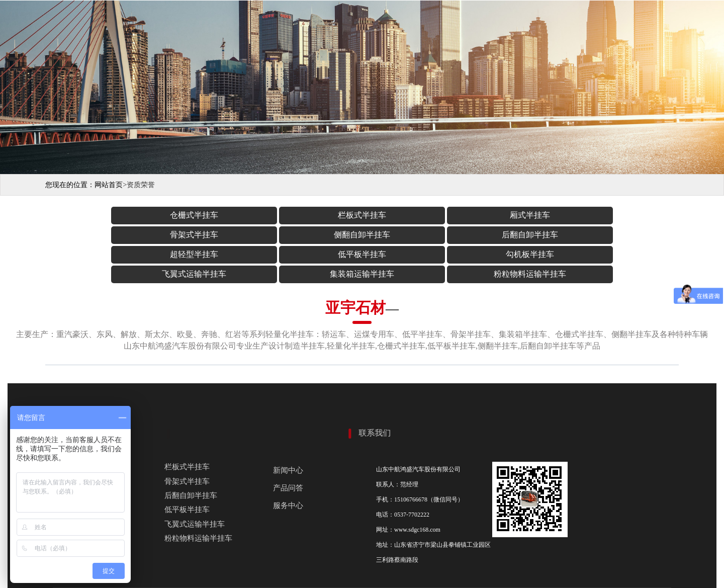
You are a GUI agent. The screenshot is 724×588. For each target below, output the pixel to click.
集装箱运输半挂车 (512, 235)
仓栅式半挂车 (112, 215)
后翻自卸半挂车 (612, 215)
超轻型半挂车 (112, 235)
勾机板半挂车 (312, 235)
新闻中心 (288, 431)
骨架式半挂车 (412, 215)
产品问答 (288, 449)
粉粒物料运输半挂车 (612, 235)
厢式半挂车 (312, 215)
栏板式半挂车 (212, 215)
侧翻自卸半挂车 (512, 215)
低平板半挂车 (212, 235)
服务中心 (288, 466)
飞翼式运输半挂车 (412, 235)
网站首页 (109, 185)
